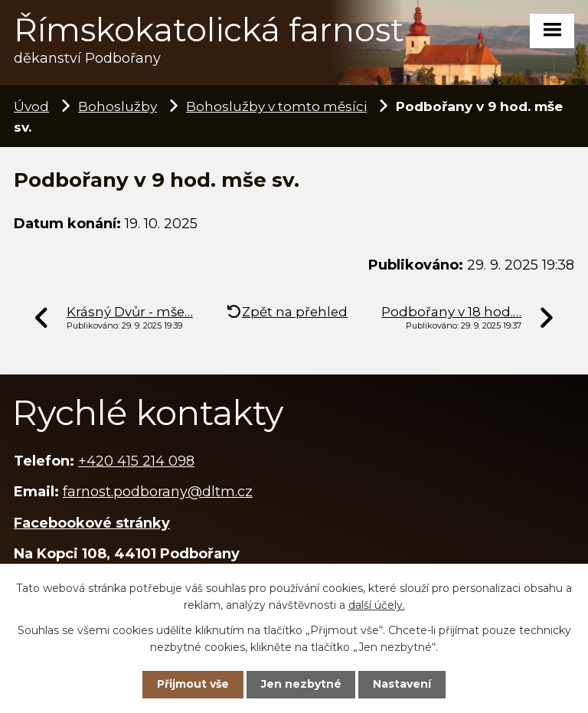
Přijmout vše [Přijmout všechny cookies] (193, 684)
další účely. (377, 605)
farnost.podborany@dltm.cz (158, 492)
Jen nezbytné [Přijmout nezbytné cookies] (301, 684)
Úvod (31, 106)
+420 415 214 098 (136, 461)
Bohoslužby (118, 106)
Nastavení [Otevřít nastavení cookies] (402, 684)
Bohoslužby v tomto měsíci (276, 106)
